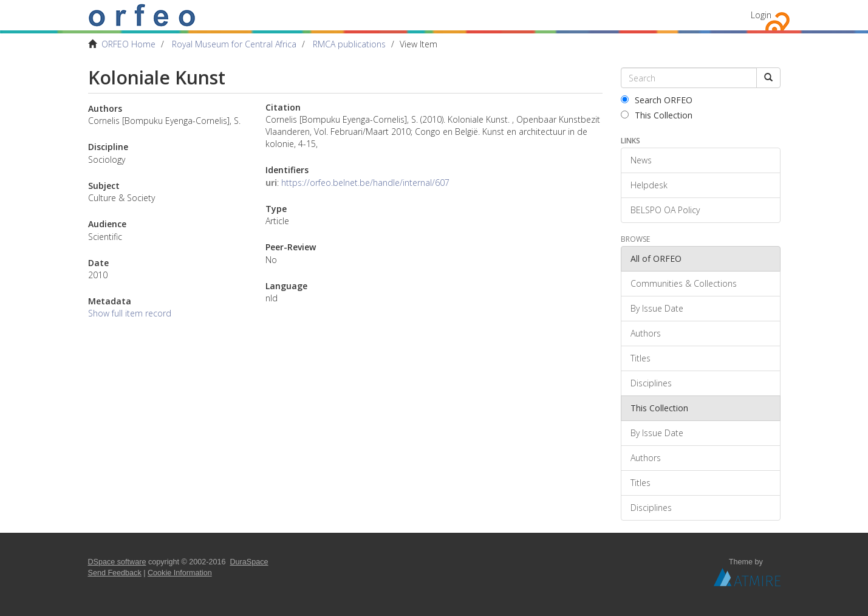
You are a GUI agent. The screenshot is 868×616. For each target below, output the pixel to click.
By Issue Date (657, 308)
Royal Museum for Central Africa (234, 44)
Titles (641, 358)
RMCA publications (349, 44)
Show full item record (130, 313)
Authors (646, 333)
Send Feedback (115, 573)
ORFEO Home (128, 44)
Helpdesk (649, 185)
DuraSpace (249, 562)
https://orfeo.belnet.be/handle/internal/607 (365, 183)
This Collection (657, 115)
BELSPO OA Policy (665, 210)
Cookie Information (180, 573)
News (641, 160)
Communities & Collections (684, 283)
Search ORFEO (657, 100)
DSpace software (117, 562)
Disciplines (651, 383)
